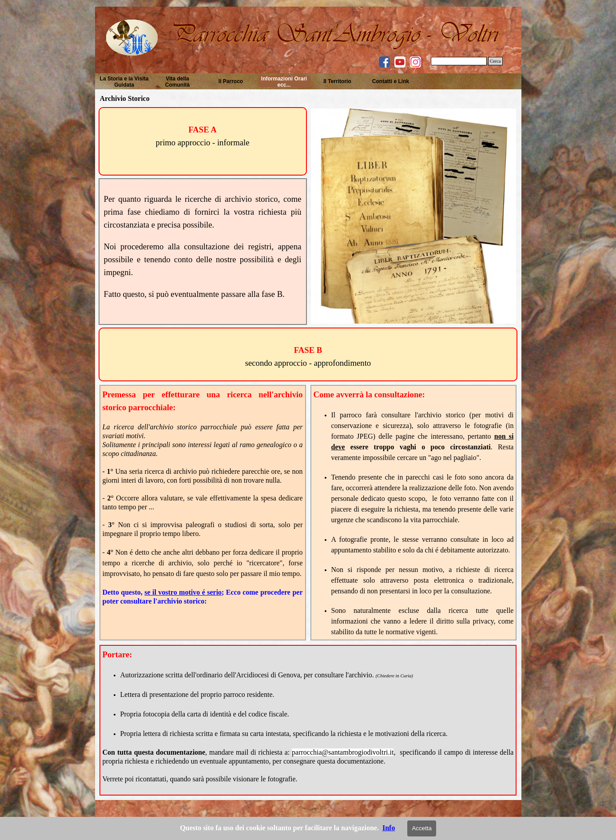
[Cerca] (459, 61)
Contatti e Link (391, 81)
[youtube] (400, 62)
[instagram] (415, 62)
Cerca (495, 61)
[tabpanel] (203, 136)
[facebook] (384, 62)
